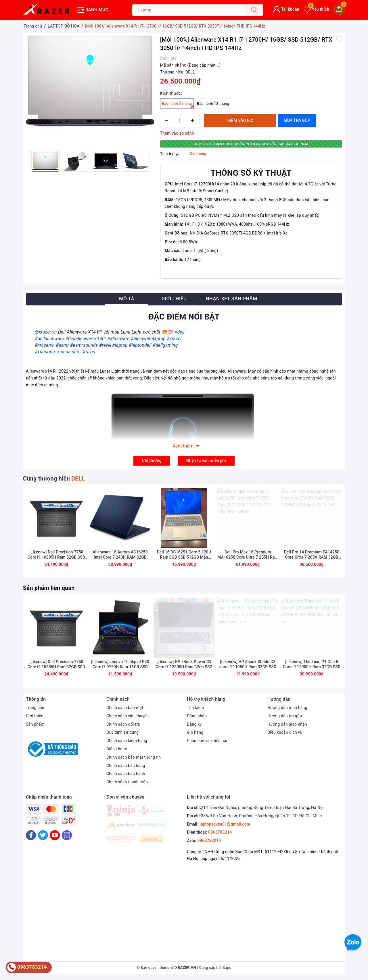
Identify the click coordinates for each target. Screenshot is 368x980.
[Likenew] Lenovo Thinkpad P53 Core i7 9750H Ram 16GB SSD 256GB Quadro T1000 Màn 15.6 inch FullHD (120, 665)
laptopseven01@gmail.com (225, 825)
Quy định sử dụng (123, 733)
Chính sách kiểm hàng (127, 741)
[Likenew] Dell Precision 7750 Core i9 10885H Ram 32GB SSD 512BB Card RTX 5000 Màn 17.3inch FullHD (56, 555)
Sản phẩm (35, 725)
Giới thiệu (35, 716)
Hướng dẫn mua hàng (287, 708)
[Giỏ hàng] (339, 10)
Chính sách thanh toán (127, 783)
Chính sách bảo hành (126, 774)
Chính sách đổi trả (123, 725)
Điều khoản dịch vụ (285, 733)
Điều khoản (117, 749)
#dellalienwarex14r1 (86, 339)
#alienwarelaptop (148, 339)
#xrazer (174, 339)
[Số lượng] (180, 121)
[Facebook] (31, 836)
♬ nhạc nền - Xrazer (76, 351)
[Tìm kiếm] (254, 10)
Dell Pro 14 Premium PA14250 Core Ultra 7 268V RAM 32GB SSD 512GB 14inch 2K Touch (312, 555)
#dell (180, 332)
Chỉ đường (152, 460)
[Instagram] (67, 836)
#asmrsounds (84, 345)
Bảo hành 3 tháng (178, 105)
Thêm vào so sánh (177, 133)
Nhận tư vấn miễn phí (206, 460)
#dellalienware (49, 339)
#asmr (62, 345)
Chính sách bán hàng (126, 766)
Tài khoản (286, 9)
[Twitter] (43, 836)
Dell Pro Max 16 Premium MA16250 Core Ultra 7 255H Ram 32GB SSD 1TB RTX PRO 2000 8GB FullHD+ (248, 555)
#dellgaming (165, 345)
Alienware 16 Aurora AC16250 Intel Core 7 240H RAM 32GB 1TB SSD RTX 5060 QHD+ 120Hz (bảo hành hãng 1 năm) (120, 555)
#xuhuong (45, 351)
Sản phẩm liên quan (49, 588)
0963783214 (220, 833)
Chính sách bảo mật (125, 708)
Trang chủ (35, 708)
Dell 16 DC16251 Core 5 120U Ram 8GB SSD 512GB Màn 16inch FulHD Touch (184, 555)
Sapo (227, 968)
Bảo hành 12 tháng (213, 103)
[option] (90, 81)
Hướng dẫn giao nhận (287, 725)
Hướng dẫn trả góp (285, 716)
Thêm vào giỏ (240, 121)
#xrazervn (45, 345)
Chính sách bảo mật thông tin (134, 758)
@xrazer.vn (46, 332)
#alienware (119, 339)
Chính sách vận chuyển (128, 716)
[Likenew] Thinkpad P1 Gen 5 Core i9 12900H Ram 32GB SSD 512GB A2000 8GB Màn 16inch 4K (312, 665)
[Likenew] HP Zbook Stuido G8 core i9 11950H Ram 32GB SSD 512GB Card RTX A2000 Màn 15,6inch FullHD (248, 665)
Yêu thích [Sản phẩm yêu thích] (316, 9)
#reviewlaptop (113, 345)
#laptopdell (140, 345)
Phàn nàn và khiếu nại (207, 741)
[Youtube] (55, 836)
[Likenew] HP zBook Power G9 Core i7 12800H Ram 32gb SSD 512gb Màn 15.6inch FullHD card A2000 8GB (184, 665)
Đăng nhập (197, 716)
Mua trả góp (297, 120)
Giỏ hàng (195, 733)
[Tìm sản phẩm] (189, 10)
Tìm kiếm (195, 708)
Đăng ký (194, 725)
